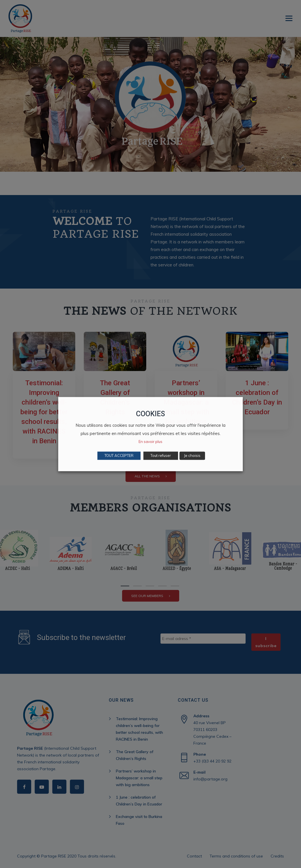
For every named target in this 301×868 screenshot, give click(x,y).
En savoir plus (150, 442)
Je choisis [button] (192, 455)
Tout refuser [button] (161, 455)
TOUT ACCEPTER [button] (119, 455)
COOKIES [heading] (150, 414)
